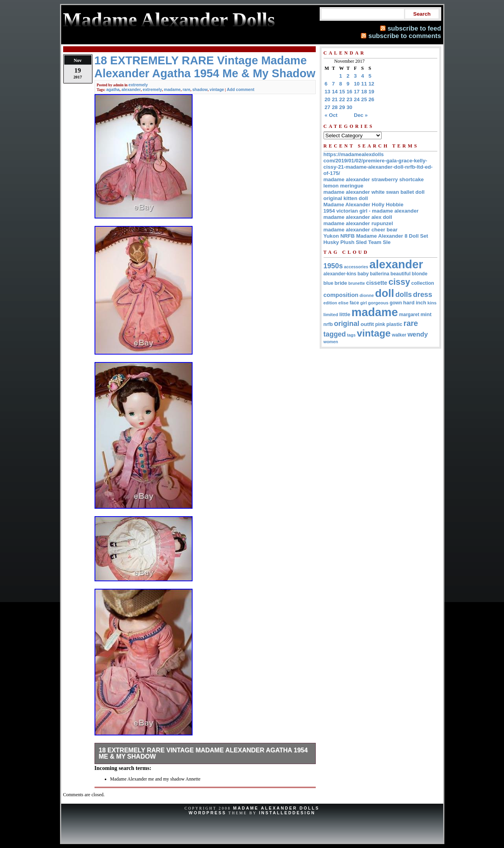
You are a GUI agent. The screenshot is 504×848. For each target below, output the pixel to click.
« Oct (331, 115)
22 (342, 99)
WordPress (207, 813)
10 (357, 84)
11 (364, 84)
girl (363, 303)
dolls (404, 295)
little (345, 314)
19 (372, 92)
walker (399, 335)
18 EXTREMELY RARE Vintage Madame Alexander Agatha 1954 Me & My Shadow (203, 753)
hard (409, 303)
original (347, 324)
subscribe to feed (414, 28)
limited (331, 314)
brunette (357, 283)
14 (335, 92)
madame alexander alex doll (358, 217)
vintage (217, 89)
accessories (356, 267)
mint (426, 314)
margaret (409, 315)
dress (423, 294)
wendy (418, 334)
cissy (399, 282)
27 (328, 107)
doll (385, 293)
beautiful (400, 274)
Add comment (240, 89)
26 (372, 99)
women (331, 342)
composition (341, 295)
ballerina (379, 274)
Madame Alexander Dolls (276, 808)
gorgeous (378, 303)
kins (432, 303)
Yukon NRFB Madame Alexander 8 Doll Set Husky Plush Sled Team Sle (376, 239)
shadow (200, 89)
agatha (113, 89)
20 (328, 99)
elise (343, 303)
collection (423, 283)
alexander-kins (340, 274)
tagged (335, 334)
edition (330, 303)
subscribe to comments (405, 36)
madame (172, 89)
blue (328, 283)
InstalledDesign (287, 813)
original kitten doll (346, 198)
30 (350, 107)
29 (342, 107)
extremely (138, 85)
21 (335, 99)
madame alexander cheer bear (361, 230)
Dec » (361, 115)
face (354, 303)
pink (380, 324)
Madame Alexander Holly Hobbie (364, 205)
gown (396, 303)
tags (351, 335)
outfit (367, 324)
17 (357, 92)
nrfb (328, 324)
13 (328, 92)
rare (186, 89)
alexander (131, 89)
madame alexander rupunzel (358, 223)
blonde (420, 274)
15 (342, 92)
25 (364, 99)
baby (363, 274)
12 (372, 84)
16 (350, 92)
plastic (394, 324)
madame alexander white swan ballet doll (374, 192)
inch (421, 303)
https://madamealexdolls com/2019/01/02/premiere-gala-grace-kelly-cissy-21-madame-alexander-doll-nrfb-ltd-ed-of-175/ (378, 164)
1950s (333, 266)
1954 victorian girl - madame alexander (371, 211)
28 (335, 107)
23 (350, 99)
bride (341, 283)
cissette (377, 283)
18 (364, 92)
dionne (367, 295)
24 (357, 99)
